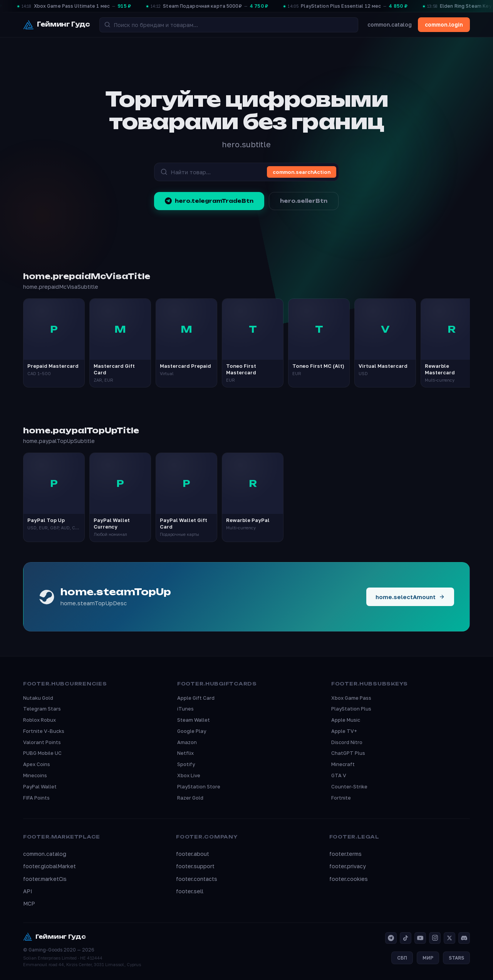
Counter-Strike (349, 786)
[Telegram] (391, 938)
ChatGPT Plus (348, 753)
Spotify (186, 764)
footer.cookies (349, 879)
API (28, 891)
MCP (29, 903)
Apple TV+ (344, 731)
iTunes (185, 709)
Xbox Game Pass (351, 698)
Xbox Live (189, 775)
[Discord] (464, 938)
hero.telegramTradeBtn (209, 201)
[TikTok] (406, 938)
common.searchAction (302, 172)
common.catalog (390, 24)
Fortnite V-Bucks (44, 731)
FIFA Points (36, 798)
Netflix (185, 753)
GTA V (339, 775)
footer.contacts (197, 879)
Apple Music (346, 720)
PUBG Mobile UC (42, 753)
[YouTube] (420, 938)
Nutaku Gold (38, 698)
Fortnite (341, 798)
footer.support (195, 866)
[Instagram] (435, 938)
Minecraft (343, 764)
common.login (444, 24)
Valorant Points (42, 742)
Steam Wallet (194, 720)
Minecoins (35, 775)
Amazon (187, 742)
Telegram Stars (42, 709)
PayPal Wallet (40, 786)
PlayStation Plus (351, 709)
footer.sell (190, 891)
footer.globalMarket (49, 866)
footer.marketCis (45, 879)
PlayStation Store (199, 786)
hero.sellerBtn (304, 201)
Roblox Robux (39, 720)
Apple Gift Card (196, 698)
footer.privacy (348, 866)
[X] (449, 938)
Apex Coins (37, 764)
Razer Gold (190, 798)
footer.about (193, 854)
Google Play (192, 731)
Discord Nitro (347, 742)
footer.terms (345, 854)
